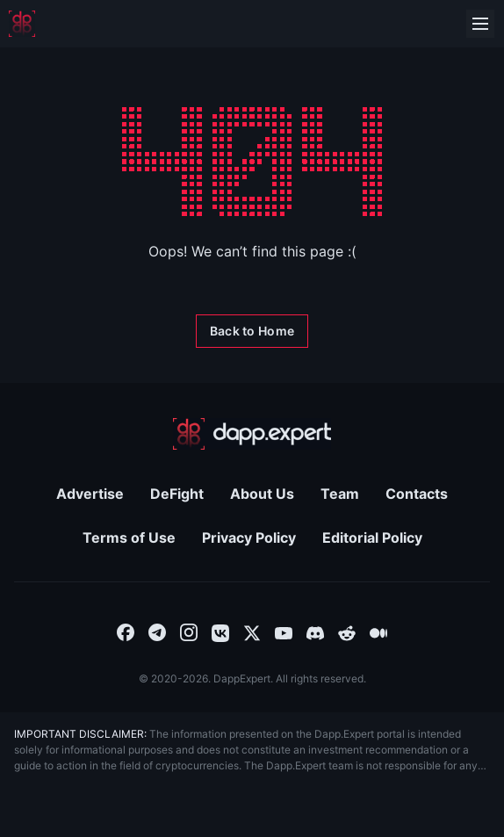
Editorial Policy (372, 538)
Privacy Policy (249, 538)
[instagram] (189, 631)
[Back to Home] (252, 331)
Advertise (90, 494)
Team (340, 494)
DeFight (177, 494)
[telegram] (157, 631)
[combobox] (126, 631)
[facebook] (126, 631)
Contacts (417, 494)
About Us (262, 494)
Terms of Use (129, 538)
